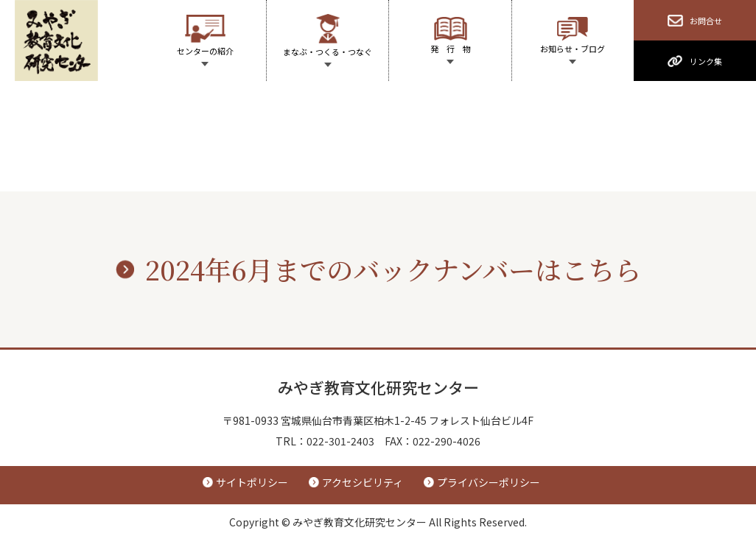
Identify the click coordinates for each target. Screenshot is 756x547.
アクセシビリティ (363, 482)
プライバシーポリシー (489, 482)
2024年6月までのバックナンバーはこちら (393, 269)
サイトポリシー (252, 482)
